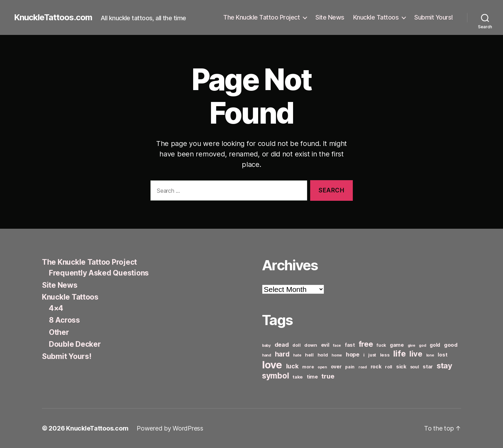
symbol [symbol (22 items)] (275, 376)
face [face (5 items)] (337, 346)
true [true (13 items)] (328, 376)
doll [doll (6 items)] (296, 345)
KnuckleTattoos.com (53, 17)
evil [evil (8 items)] (325, 345)
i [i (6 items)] (364, 355)
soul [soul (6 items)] (415, 367)
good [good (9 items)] (451, 345)
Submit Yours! (434, 17)
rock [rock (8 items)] (376, 366)
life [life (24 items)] (399, 354)
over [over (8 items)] (336, 366)
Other (59, 332)
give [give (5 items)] (411, 346)
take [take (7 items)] (298, 377)
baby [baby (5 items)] (266, 346)
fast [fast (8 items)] (350, 345)
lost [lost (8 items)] (442, 355)
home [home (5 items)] (337, 355)
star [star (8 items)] (428, 366)
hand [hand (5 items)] (267, 355)
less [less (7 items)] (385, 355)
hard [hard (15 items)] (282, 354)
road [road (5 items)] (363, 367)
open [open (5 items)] (322, 367)
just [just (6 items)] (372, 355)
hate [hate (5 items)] (297, 355)
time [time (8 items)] (312, 377)
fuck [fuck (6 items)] (381, 345)
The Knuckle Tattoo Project (261, 17)
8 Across (64, 320)
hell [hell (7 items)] (309, 355)
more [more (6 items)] (308, 367)
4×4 (56, 308)
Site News (330, 17)
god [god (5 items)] (422, 346)
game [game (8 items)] (397, 345)
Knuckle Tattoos (376, 17)
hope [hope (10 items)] (353, 355)
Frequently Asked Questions (99, 273)
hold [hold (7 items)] (323, 355)
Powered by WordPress (170, 428)
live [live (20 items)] (416, 354)
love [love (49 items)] (272, 365)
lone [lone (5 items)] (430, 355)
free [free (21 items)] (366, 344)
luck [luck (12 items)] (292, 366)
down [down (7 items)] (311, 345)
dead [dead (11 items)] (282, 345)
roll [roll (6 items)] (389, 367)
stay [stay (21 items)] (444, 366)
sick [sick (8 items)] (401, 366)
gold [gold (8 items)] (435, 345)
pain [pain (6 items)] (350, 367)
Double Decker (75, 344)
